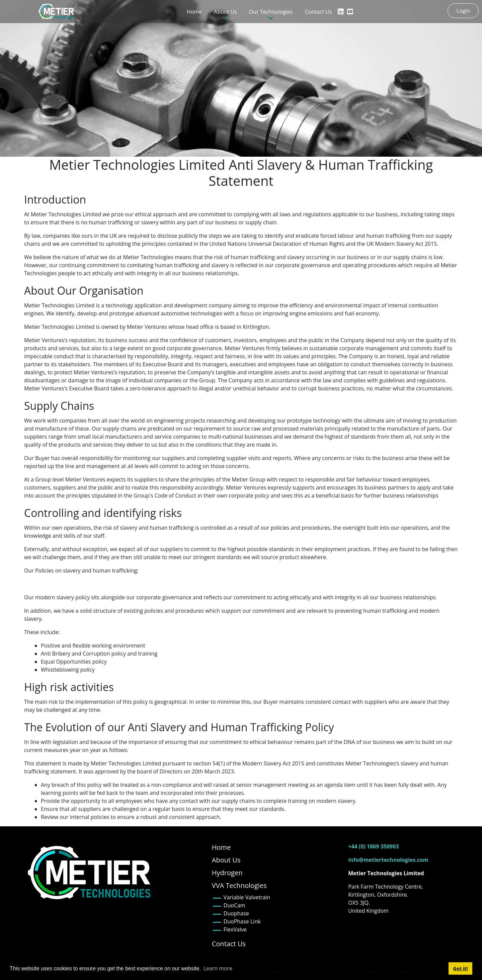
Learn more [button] (218, 968)
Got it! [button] (461, 968)
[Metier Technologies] (58, 12)
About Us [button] (225, 12)
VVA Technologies (239, 885)
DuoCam (234, 905)
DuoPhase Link (242, 921)
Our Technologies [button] (271, 12)
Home (194, 12)
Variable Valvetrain (247, 897)
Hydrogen (227, 873)
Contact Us (318, 12)
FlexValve (235, 929)
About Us (226, 860)
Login (463, 11)
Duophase (236, 913)
